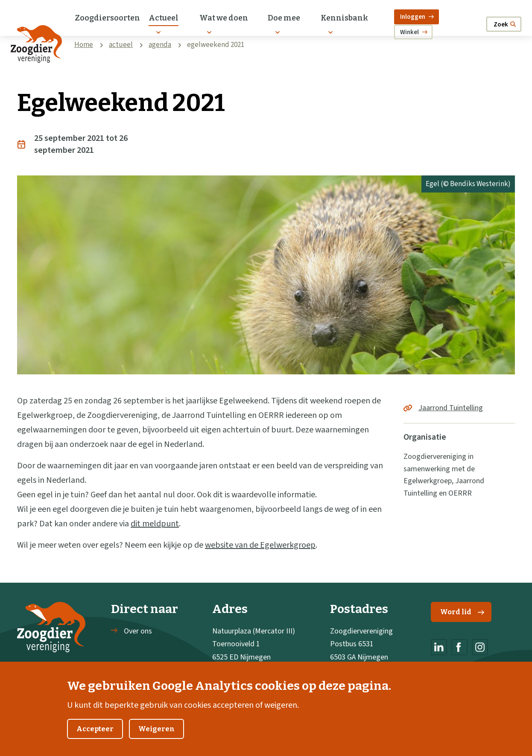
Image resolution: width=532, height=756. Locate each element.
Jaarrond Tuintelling (451, 408)
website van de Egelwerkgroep (260, 545)
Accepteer (95, 739)
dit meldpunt (155, 524)
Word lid (462, 612)
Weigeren (156, 739)
